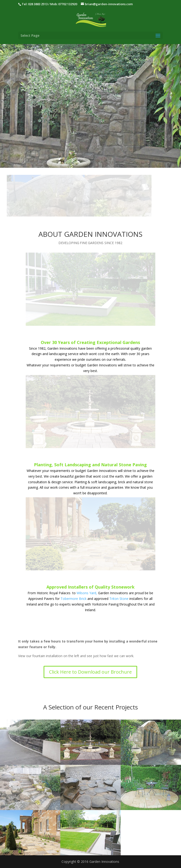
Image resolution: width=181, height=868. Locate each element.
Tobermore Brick (74, 599)
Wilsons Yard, (87, 593)
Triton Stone (119, 599)
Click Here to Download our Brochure (90, 672)
